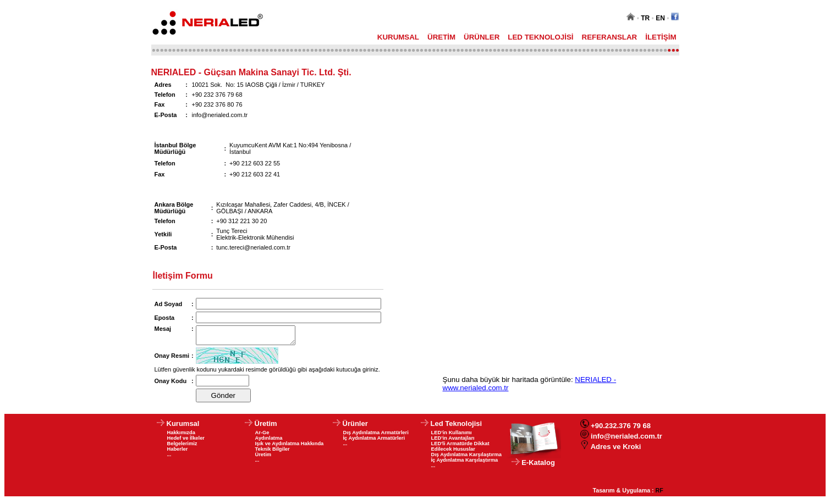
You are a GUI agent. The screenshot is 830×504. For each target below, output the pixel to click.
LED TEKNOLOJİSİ (540, 37)
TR (645, 18)
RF (659, 494)
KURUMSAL (398, 37)
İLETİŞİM (661, 37)
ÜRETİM (441, 37)
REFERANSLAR (610, 37)
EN (660, 18)
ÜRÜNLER (482, 37)
